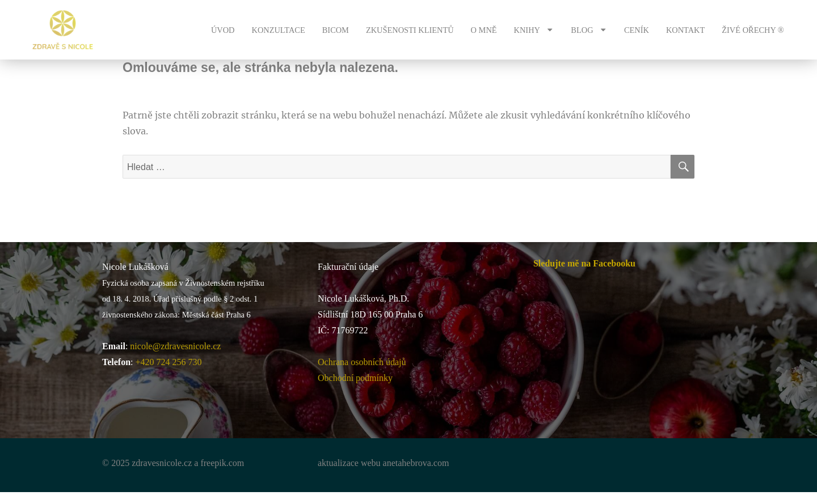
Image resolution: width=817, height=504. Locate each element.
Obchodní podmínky (355, 378)
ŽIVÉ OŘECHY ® (753, 30)
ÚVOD (223, 30)
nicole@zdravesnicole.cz (175, 346)
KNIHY (534, 29)
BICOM (336, 30)
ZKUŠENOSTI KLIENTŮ (410, 30)
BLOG (589, 29)
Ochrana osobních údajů (362, 362)
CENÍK (637, 30)
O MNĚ (484, 30)
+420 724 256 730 (169, 362)
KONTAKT (685, 30)
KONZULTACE (278, 30)
